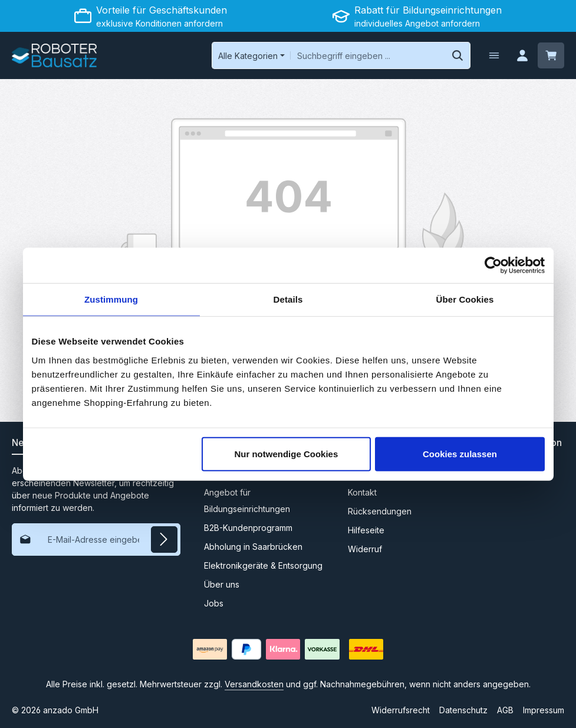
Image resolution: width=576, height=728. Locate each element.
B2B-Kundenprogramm (248, 528)
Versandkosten (254, 684)
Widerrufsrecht (401, 710)
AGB (505, 710)
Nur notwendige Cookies (286, 453)
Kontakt (362, 492)
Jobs (214, 603)
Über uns (222, 584)
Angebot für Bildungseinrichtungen (247, 501)
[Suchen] (457, 55)
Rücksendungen (380, 511)
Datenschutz (463, 710)
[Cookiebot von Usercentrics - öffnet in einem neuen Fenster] (493, 265)
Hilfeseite (366, 530)
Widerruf (365, 549)
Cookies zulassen (460, 453)
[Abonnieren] (164, 540)
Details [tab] (288, 299)
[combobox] (367, 55)
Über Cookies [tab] (465, 299)
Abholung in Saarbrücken (253, 547)
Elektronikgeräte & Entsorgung (263, 565)
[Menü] (493, 56)
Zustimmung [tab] (111, 299)
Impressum (544, 710)
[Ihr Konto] (522, 56)
